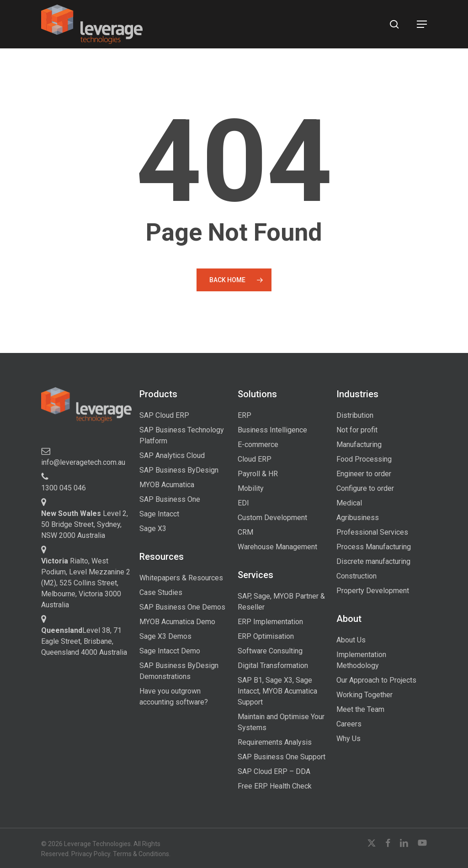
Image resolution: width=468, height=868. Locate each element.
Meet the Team (360, 709)
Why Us (348, 739)
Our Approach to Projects (376, 680)
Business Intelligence (272, 430)
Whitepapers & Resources (181, 578)
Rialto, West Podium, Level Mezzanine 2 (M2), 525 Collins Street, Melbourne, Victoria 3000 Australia (86, 583)
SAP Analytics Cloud (172, 455)
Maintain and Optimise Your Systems (281, 722)
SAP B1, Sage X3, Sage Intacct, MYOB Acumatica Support (277, 691)
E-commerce (258, 445)
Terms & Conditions (141, 854)
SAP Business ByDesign (179, 470)
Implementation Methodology (361, 660)
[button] (422, 24)
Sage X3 (153, 529)
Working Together (364, 695)
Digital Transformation (273, 665)
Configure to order (365, 488)
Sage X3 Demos (165, 636)
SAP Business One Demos (182, 607)
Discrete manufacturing (373, 561)
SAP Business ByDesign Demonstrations (179, 671)
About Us (351, 640)
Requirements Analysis (275, 742)
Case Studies (161, 592)
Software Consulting (270, 651)
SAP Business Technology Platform (182, 435)
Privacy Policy (91, 854)
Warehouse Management (277, 547)
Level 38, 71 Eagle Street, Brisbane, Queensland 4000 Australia (84, 641)
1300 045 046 (64, 488)
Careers (349, 724)
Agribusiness (358, 518)
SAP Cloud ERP (164, 415)
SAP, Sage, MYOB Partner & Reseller (281, 602)
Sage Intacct (159, 514)
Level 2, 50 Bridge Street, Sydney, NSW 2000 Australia (85, 524)
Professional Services (372, 532)
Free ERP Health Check (275, 786)
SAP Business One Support (282, 757)
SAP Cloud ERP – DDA (274, 771)
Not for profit (357, 430)
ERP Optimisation (266, 636)
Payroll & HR (258, 474)
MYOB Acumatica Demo (177, 622)
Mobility (251, 488)
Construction (356, 576)
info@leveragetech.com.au (83, 462)
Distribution (355, 415)
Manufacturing (359, 445)
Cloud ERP (255, 459)
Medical (349, 503)
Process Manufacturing (374, 547)
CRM (245, 532)
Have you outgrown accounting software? (174, 697)
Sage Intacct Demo (170, 651)
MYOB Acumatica (167, 485)
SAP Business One (170, 499)
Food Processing (364, 459)
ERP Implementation (270, 622)
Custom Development (272, 518)
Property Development (373, 591)
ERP (245, 415)
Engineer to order (364, 474)
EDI (243, 503)
